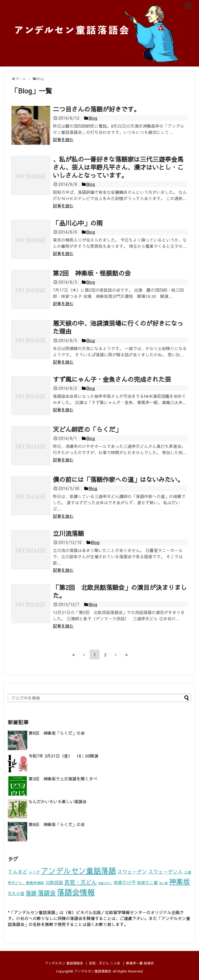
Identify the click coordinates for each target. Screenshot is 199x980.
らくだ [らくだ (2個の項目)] (34, 872)
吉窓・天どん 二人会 (105, 963)
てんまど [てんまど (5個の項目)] (18, 872)
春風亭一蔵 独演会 (140, 963)
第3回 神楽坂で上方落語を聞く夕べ (63, 779)
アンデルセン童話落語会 (93, 971)
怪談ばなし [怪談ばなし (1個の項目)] (105, 883)
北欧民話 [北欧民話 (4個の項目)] (54, 882)
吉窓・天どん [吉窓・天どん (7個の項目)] (81, 882)
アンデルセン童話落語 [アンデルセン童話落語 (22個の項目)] (79, 870)
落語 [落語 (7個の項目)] (31, 893)
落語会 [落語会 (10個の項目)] (47, 893)
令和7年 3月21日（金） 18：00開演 (63, 756)
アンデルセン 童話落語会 (64, 963)
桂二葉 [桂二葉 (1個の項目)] (163, 883)
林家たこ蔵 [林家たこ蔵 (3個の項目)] (147, 883)
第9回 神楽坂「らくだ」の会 (57, 733)
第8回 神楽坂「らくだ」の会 (57, 824)
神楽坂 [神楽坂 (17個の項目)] (179, 881)
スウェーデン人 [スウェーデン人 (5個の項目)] (165, 872)
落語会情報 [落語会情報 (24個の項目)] (76, 892)
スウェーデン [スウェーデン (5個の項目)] (132, 872)
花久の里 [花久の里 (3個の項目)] (16, 893)
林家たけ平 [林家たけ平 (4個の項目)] (125, 882)
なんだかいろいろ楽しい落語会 (58, 801)
